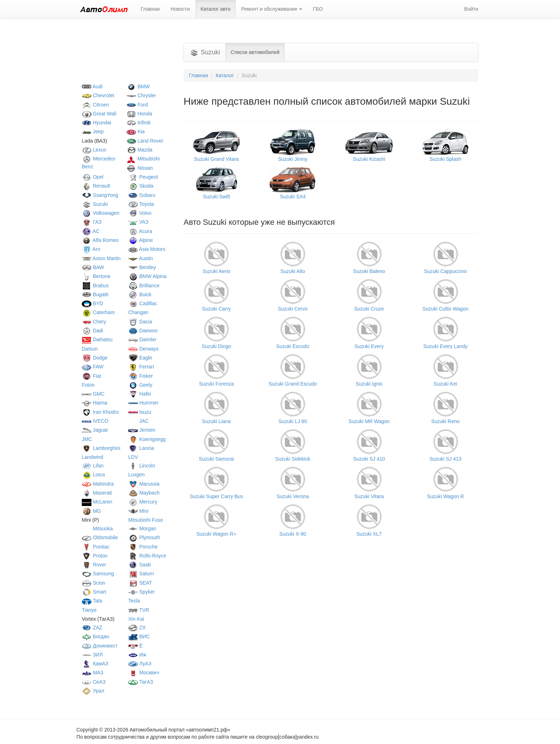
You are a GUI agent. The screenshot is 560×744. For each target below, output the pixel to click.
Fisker (141, 376)
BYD (92, 303)
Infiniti (138, 123)
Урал (93, 691)
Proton (95, 556)
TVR (139, 610)
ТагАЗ (141, 682)
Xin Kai (136, 619)
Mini (138, 511)
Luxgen (136, 475)
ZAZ (92, 628)
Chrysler (141, 95)
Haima (94, 403)
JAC (138, 421)
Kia (136, 132)
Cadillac (143, 303)
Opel (92, 177)
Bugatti (95, 294)
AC (91, 231)
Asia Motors (147, 249)
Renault (96, 186)
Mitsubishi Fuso (146, 520)
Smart (94, 592)
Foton (88, 385)
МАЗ (92, 673)
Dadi (92, 331)
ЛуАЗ (140, 664)
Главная (150, 9)
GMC (93, 394)
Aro (91, 249)
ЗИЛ (92, 655)
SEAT (140, 583)
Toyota (141, 204)
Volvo (140, 213)
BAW (93, 267)
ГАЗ (92, 222)
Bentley (142, 267)
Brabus (95, 286)
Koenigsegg (147, 439)
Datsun (90, 349)
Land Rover (145, 141)
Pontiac (96, 547)
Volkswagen (101, 213)
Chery (94, 322)
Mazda (139, 150)
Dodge (95, 358)
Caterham (98, 312)
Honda (139, 114)
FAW (93, 367)
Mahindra (98, 484)
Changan (138, 312)
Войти (471, 9)
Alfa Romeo (100, 240)
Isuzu (140, 412)
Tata (92, 601)
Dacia (140, 322)
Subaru (142, 195)
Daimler (142, 339)
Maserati (97, 493)
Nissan (140, 168)
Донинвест (100, 646)
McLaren (97, 502)
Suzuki (95, 204)
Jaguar (95, 430)
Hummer (143, 403)
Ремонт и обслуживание (272, 9)
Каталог (225, 75)
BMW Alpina (147, 276)
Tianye (89, 610)
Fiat (91, 376)
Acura (140, 231)
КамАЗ (95, 664)
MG (91, 511)
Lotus (93, 475)
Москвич (144, 673)
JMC (87, 439)
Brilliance (144, 286)
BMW (138, 86)
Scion (94, 583)
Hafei (140, 394)
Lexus (94, 150)
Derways (143, 349)
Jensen (142, 430)
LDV (133, 457)
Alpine (141, 240)
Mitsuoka (97, 529)
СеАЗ (94, 682)
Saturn (141, 574)
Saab (140, 565)
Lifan (93, 466)
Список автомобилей (255, 52)
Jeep (93, 132)
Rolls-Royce (147, 556)
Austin (141, 258)
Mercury (143, 502)
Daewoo (143, 331)
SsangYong (100, 195)
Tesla (134, 601)
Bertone (96, 276)
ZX (137, 628)
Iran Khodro (100, 412)
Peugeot (143, 177)
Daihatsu (97, 339)
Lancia (141, 448)
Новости (180, 9)
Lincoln (142, 466)
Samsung (98, 574)
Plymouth (144, 537)
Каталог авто (216, 9)
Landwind (92, 457)
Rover (94, 565)
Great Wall (99, 114)
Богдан (95, 636)
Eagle (140, 358)
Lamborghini (101, 448)
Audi (92, 86)
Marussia (144, 484)
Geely (140, 385)
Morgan (142, 529)
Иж (137, 655)
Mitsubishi (143, 159)
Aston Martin (101, 258)
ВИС (139, 636)
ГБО (318, 9)
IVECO (95, 421)
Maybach (144, 493)
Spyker (141, 592)
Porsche (143, 547)
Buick (140, 294)
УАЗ (138, 222)
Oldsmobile (100, 537)
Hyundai (96, 123)
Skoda (141, 186)
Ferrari (141, 367)
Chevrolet (98, 95)
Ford (137, 105)
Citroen (95, 105)
